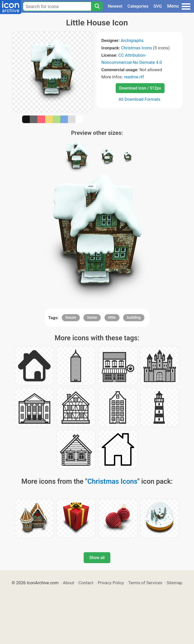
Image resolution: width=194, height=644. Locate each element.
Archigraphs (132, 40)
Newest (115, 6)
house (71, 317)
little (112, 317)
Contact (86, 583)
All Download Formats (139, 99)
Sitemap (174, 583)
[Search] (97, 6)
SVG (158, 6)
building (134, 317)
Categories (138, 6)
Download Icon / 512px (140, 88)
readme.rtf (134, 77)
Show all (97, 558)
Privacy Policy (111, 583)
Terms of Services (145, 583)
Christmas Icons (137, 48)
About (69, 583)
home (92, 317)
